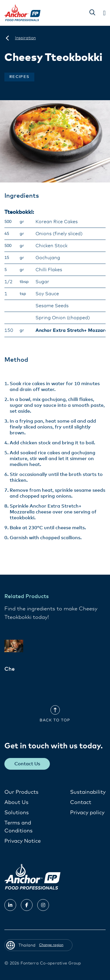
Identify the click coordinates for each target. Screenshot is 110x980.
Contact (81, 803)
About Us (16, 803)
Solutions (17, 813)
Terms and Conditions (18, 827)
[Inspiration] (25, 38)
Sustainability (88, 792)
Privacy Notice (23, 841)
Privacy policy (87, 813)
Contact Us (27, 764)
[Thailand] (7, 38)
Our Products (21, 792)
